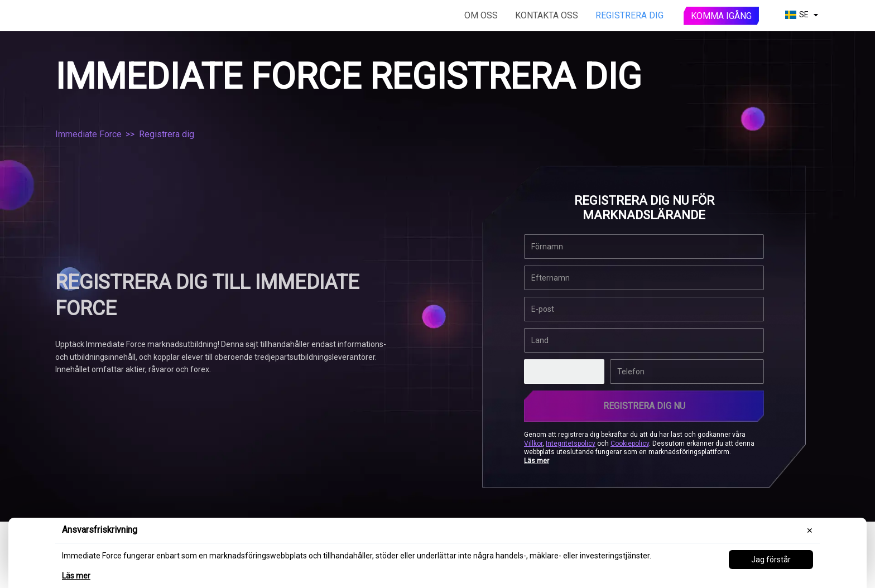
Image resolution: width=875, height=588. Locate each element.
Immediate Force (88, 134)
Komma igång (721, 16)
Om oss (481, 15)
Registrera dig (629, 15)
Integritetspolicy (571, 443)
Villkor (533, 443)
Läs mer (76, 576)
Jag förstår (771, 560)
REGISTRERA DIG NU (644, 406)
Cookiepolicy (630, 443)
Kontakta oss (547, 15)
